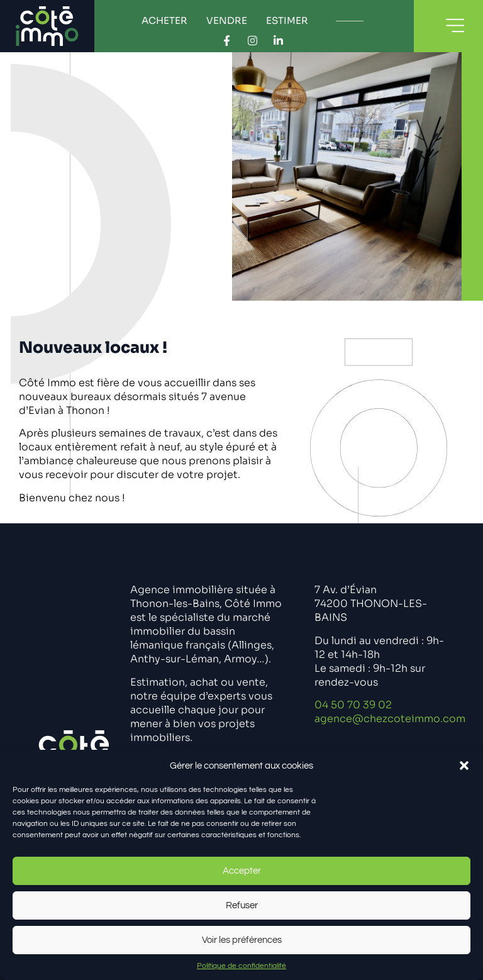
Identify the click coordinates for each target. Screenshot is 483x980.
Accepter (242, 871)
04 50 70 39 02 (353, 705)
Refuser (242, 905)
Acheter (164, 20)
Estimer (287, 20)
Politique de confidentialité (241, 966)
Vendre (227, 20)
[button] (464, 766)
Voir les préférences (242, 940)
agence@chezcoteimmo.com (390, 719)
